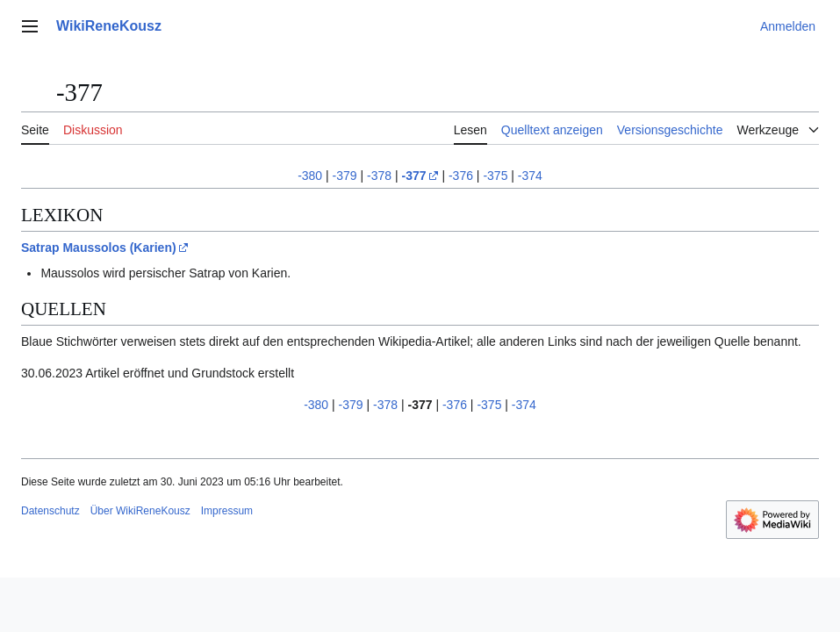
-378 (379, 176)
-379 (345, 176)
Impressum (227, 511)
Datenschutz (50, 511)
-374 (530, 176)
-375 (495, 176)
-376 (461, 176)
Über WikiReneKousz (140, 511)
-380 (310, 176)
